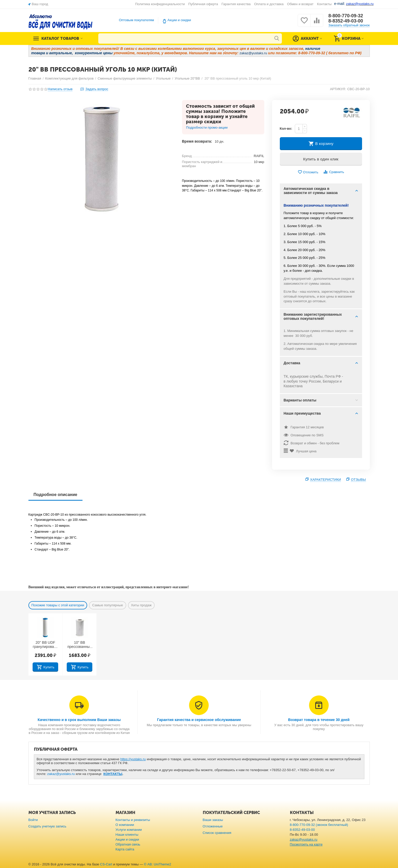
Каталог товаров (60, 38)
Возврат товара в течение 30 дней (319, 720)
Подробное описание (55, 495)
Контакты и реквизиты (133, 820)
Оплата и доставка (269, 4)
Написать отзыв (60, 89)
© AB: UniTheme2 (158, 864)
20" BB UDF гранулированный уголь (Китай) (45, 645)
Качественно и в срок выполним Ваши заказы (79, 720)
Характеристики (325, 480)
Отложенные (213, 826)
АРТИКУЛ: (338, 89)
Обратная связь (128, 844)
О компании (125, 825)
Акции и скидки (179, 20)
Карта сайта (125, 849)
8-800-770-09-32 (346, 16)
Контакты (324, 4)
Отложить (308, 172)
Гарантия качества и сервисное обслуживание (199, 720)
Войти (33, 820)
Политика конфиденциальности (160, 4)
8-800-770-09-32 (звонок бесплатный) (319, 825)
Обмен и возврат (300, 4)
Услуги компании (129, 830)
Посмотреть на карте (306, 844)
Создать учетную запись (47, 826)
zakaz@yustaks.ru (61, 774)
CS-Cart (106, 864)
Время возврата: (197, 141)
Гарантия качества (236, 4)
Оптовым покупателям (137, 20)
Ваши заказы (213, 820)
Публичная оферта (203, 4)
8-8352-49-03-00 (346, 21)
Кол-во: (286, 129)
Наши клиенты (127, 835)
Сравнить (333, 172)
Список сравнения (217, 833)
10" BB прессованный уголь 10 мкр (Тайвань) (80, 645)
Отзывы (358, 480)
